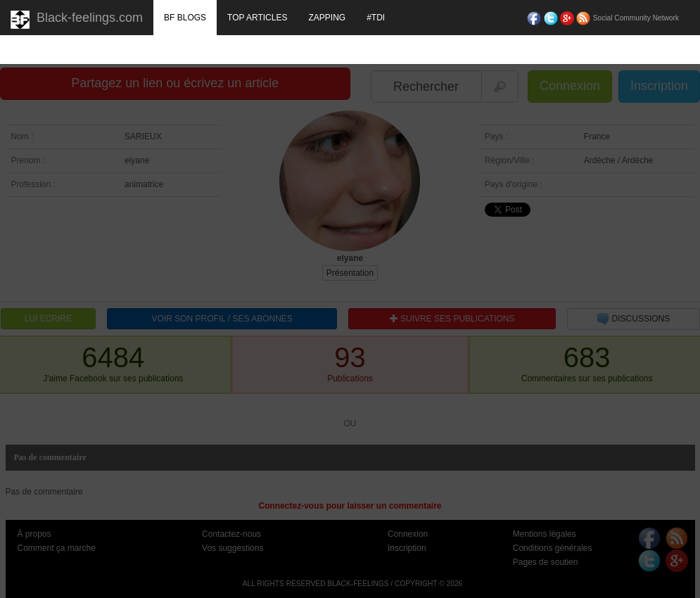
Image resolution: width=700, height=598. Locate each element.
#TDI (376, 18)
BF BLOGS (185, 18)
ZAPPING (327, 18)
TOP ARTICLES (257, 18)
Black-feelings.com (77, 20)
